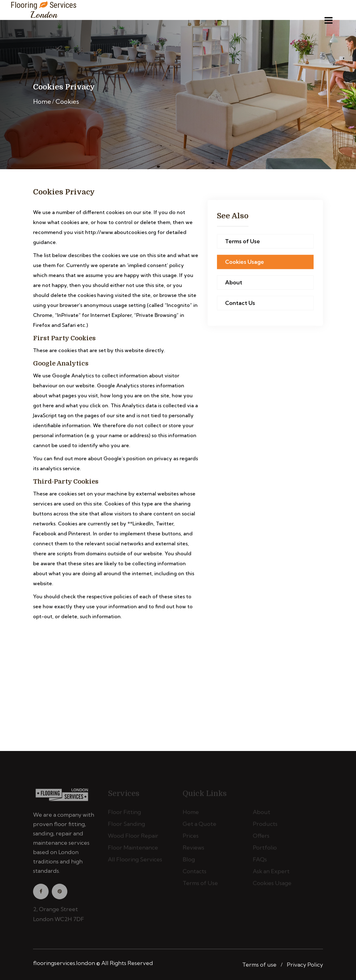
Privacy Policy (305, 965)
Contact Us (240, 303)
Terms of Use (243, 242)
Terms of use (259, 965)
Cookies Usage (245, 262)
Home (42, 101)
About (234, 283)
